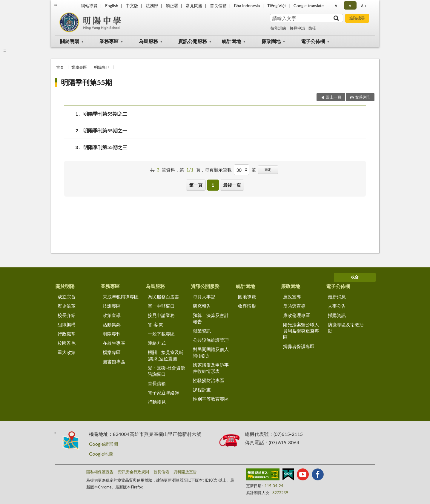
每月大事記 (204, 297)
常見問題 (194, 6)
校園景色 (67, 343)
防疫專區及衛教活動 (346, 328)
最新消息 (337, 297)
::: (56, 4)
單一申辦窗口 (161, 306)
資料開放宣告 (185, 472)
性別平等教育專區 (211, 399)
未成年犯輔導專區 (121, 297)
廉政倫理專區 (297, 315)
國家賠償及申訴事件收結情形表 (211, 368)
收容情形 (247, 306)
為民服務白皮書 (163, 297)
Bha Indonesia (247, 6)
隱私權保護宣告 (100, 472)
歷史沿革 (67, 306)
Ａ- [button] (337, 6)
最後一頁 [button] (232, 185)
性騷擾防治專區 (209, 380)
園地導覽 (247, 297)
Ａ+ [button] (363, 6)
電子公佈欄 (313, 41)
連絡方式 (157, 343)
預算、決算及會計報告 (211, 318)
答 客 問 (156, 324)
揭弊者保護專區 (299, 346)
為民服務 (148, 41)
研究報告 (202, 306)
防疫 (312, 28)
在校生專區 (114, 343)
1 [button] (213, 185)
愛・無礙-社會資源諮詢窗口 (167, 371)
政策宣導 (112, 315)
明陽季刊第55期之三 (105, 147)
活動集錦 (112, 324)
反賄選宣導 (294, 306)
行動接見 (157, 402)
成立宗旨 (67, 297)
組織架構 (67, 324)
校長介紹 (67, 315)
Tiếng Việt (277, 6)
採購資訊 (337, 315)
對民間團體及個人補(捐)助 (211, 352)
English (112, 6)
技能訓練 (278, 28)
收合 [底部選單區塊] (355, 277)
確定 (268, 170)
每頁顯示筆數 (218, 170)
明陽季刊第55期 (87, 82)
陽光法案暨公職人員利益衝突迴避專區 (301, 331)
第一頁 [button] (196, 185)
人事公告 (337, 306)
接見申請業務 (161, 315)
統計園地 (231, 41)
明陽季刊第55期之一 (105, 130)
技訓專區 (112, 306)
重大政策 (67, 352)
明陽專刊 (102, 67)
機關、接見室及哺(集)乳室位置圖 (166, 355)
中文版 (132, 6)
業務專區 (109, 41)
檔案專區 (112, 352)
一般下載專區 (161, 334)
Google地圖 (101, 454)
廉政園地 (271, 41)
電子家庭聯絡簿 (163, 393)
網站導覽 (89, 6)
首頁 (60, 67)
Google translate (309, 6)
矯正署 (172, 6)
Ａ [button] (350, 6)
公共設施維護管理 (211, 340)
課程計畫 (202, 390)
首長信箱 (218, 6)
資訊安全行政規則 (133, 472)
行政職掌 (67, 334)
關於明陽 (70, 41)
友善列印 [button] (363, 97)
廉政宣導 (292, 297)
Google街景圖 (104, 444)
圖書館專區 (114, 361)
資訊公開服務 (193, 41)
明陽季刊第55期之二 (105, 114)
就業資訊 (202, 331)
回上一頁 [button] (334, 97)
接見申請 (297, 28)
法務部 (152, 6)
